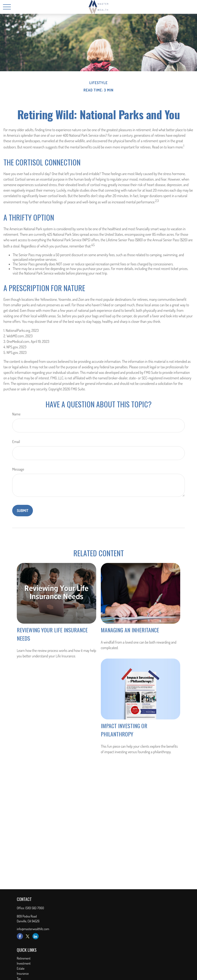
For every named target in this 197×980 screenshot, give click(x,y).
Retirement (24, 958)
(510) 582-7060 (35, 908)
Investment (24, 963)
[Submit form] (23, 511)
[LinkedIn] (36, 936)
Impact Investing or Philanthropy (124, 730)
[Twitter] (28, 936)
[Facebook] (20, 936)
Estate (21, 968)
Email (16, 442)
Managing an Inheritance (130, 630)
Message (18, 469)
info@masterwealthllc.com (33, 929)
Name (16, 414)
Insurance (23, 973)
